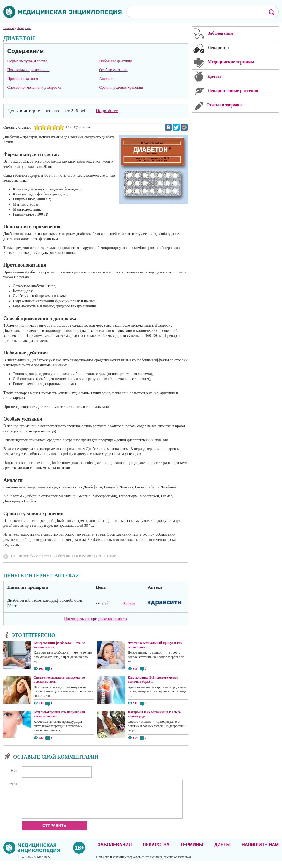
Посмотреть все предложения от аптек (96, 619)
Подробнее (107, 111)
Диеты (222, 851)
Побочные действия (115, 61)
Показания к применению (28, 70)
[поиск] (194, 12)
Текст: (13, 784)
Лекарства (156, 851)
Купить (129, 603)
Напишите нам (260, 851)
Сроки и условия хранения (121, 88)
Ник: (15, 771)
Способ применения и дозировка (34, 88)
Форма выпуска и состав (27, 61)
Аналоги (106, 79)
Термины (192, 851)
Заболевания (115, 851)
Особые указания (113, 70)
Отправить (54, 832)
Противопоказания (23, 79)
